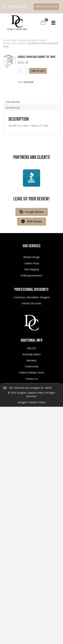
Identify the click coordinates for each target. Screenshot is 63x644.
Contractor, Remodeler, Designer (32, 297)
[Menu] (53, 23)
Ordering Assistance (32, 275)
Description (13, 102)
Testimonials (32, 366)
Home (6, 40)
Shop (14, 40)
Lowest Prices (32, 263)
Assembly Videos (32, 354)
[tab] (32, 102)
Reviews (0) (13, 108)
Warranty (32, 360)
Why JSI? (32, 348)
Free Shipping (32, 269)
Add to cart (38, 71)
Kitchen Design (32, 257)
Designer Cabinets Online (32, 402)
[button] (15, 7)
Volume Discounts (32, 303)
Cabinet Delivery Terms (32, 372)
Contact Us (32, 379)
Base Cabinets (19, 43)
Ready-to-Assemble (28, 40)
